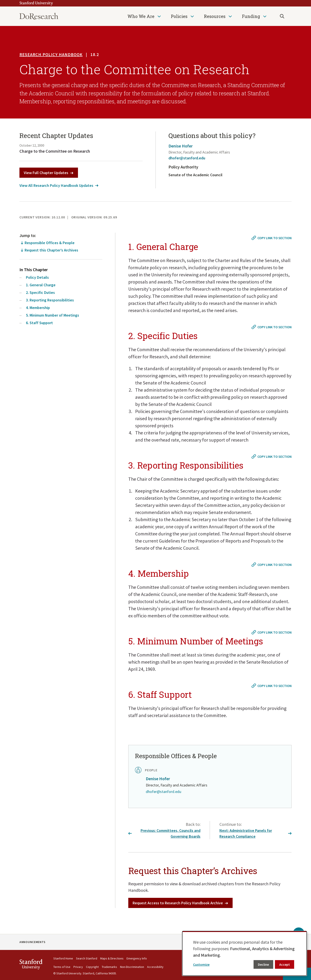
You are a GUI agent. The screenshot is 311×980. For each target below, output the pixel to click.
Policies (179, 16)
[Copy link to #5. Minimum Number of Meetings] (272, 632)
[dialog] (244, 953)
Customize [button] (201, 964)
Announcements (33, 942)
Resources (215, 16)
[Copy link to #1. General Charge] (272, 238)
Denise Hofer (181, 146)
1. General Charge (41, 285)
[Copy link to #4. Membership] (272, 565)
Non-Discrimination (132, 967)
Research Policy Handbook (51, 54)
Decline (263, 964)
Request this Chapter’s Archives (51, 250)
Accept (285, 964)
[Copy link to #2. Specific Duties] (272, 327)
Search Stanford (87, 958)
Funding (251, 16)
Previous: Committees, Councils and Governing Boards (164, 833)
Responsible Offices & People (50, 243)
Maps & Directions (112, 958)
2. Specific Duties (40, 292)
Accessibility (155, 967)
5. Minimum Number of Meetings (52, 315)
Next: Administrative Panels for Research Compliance (255, 833)
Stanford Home (63, 958)
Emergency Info (137, 958)
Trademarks (109, 967)
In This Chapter (34, 270)
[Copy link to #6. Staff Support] (272, 686)
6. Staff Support (39, 323)
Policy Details (37, 277)
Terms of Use (62, 967)
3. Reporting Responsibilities (50, 300)
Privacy (78, 967)
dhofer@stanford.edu (187, 158)
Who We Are (141, 16)
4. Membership (38, 308)
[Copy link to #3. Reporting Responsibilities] (272, 456)
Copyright (92, 967)
